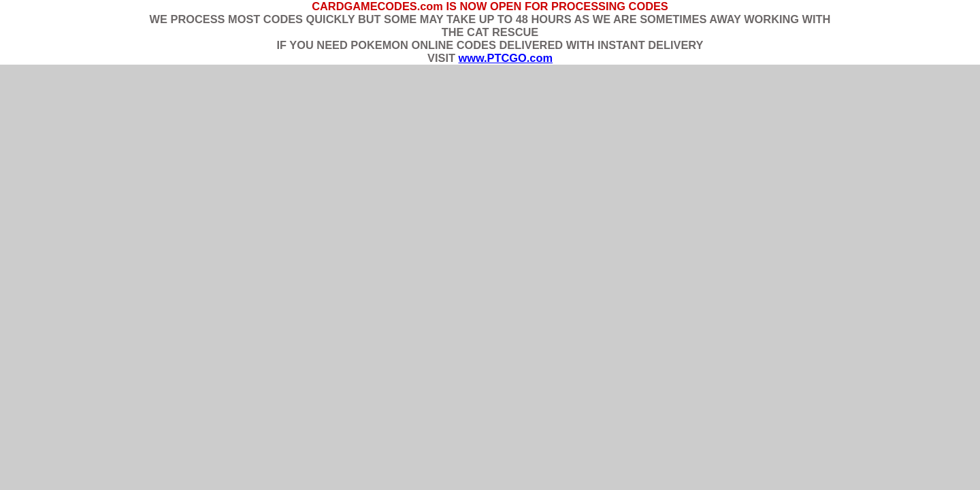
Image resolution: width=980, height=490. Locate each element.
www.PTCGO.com (505, 58)
